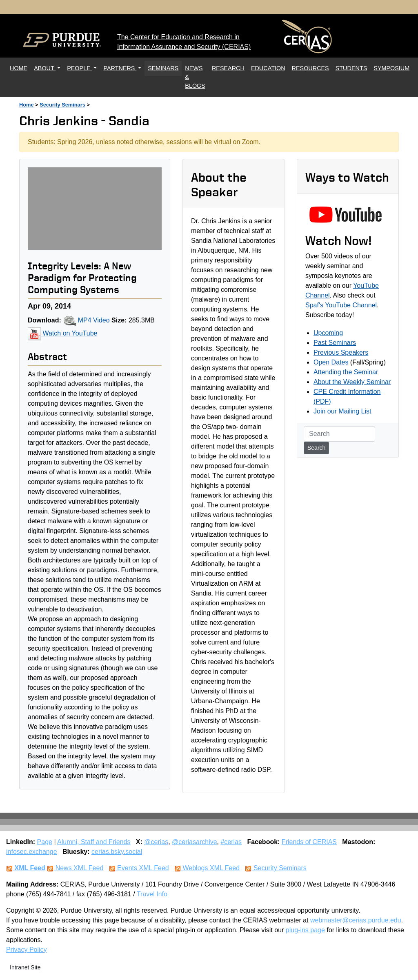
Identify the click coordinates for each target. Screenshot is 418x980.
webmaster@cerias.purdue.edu (356, 920)
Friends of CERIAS (309, 842)
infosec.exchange (32, 852)
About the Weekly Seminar (352, 382)
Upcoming (328, 333)
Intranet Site (25, 967)
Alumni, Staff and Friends (94, 842)
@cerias (156, 842)
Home (27, 105)
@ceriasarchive (195, 842)
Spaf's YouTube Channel (341, 305)
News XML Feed (75, 868)
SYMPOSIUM (391, 68)
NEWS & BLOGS (195, 77)
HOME (20, 68)
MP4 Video (86, 320)
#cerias (231, 842)
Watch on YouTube (62, 333)
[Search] (339, 434)
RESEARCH (228, 68)
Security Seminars (62, 105)
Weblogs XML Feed (207, 868)
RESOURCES (310, 68)
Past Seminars (335, 343)
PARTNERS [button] (120, 68)
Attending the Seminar (346, 372)
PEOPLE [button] (80, 68)
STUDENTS (351, 68)
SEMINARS (163, 68)
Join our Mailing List (342, 411)
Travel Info (152, 894)
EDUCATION (268, 68)
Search (316, 448)
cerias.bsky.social (117, 852)
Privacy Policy (27, 950)
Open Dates (331, 362)
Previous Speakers (341, 352)
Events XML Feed (139, 868)
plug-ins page (305, 930)
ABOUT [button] (45, 68)
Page (45, 842)
